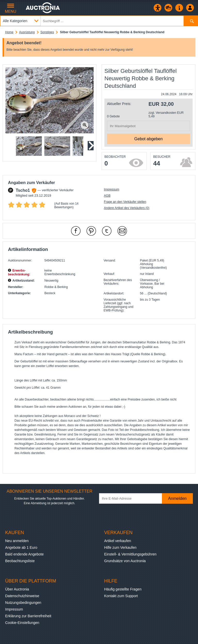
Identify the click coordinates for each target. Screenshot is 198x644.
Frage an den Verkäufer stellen (125, 202)
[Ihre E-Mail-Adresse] (134, 498)
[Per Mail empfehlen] (122, 231)
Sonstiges (47, 32)
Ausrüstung (27, 32)
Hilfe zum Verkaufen (120, 547)
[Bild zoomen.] (85, 125)
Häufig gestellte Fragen (123, 589)
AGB (107, 196)
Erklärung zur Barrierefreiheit (28, 616)
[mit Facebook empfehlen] (76, 231)
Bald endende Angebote (24, 554)
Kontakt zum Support (121, 596)
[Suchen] (191, 21)
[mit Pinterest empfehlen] (91, 231)
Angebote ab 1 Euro (21, 547)
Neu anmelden (17, 541)
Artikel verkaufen (118, 541)
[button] (29, 146)
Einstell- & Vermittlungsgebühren (130, 554)
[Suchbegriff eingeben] (99, 21)
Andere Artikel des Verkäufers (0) (127, 208)
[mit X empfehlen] (107, 231)
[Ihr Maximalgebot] (148, 126)
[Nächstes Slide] (90, 146)
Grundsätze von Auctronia (125, 561)
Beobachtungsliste (20, 561)
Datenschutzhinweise (22, 596)
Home (9, 32)
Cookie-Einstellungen (22, 623)
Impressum (112, 189)
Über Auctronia (17, 589)
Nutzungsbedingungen (23, 603)
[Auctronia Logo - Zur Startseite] (43, 8)
